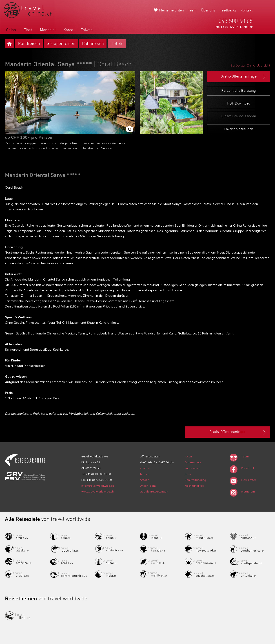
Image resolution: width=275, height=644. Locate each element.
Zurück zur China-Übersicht (250, 65)
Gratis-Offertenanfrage (244, 77)
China (11, 30)
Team (192, 11)
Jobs (188, 474)
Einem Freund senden (239, 116)
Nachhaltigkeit (194, 486)
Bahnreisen (93, 44)
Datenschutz (193, 462)
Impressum (192, 468)
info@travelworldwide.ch (98, 486)
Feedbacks (228, 11)
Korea (68, 30)
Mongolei (48, 30)
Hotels (117, 44)
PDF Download (239, 104)
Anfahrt (145, 480)
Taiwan (87, 30)
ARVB (188, 456)
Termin (144, 474)
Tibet (28, 30)
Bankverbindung (195, 480)
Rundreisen (29, 44)
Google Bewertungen (154, 491)
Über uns (208, 11)
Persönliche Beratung (239, 91)
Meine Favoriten (171, 11)
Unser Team (148, 486)
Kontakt (247, 11)
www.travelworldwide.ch (98, 491)
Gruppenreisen (61, 44)
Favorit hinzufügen (239, 129)
